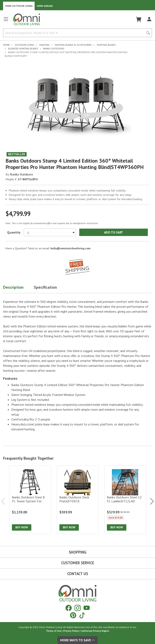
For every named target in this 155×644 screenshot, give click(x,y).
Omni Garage (45, 6)
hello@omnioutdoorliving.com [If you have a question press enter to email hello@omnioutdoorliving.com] (70, 248)
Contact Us (78, 574)
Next (150, 501)
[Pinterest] (73, 615)
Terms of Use (54, 631)
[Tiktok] (82, 615)
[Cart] (139, 19)
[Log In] (149, 19)
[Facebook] (69, 608)
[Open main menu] (6, 21)
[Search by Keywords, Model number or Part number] (75, 33)
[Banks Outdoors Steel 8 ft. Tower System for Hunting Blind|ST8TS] (30, 500)
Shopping (78, 552)
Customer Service (78, 563)
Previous (5, 501)
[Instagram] (78, 608)
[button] (18, 288)
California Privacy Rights (95, 631)
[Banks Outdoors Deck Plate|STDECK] (78, 500)
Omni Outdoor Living (19, 6)
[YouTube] (87, 608)
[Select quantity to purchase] (50, 232)
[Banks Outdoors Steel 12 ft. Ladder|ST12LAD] (125, 500)
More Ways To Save (78, 640)
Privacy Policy (71, 631)
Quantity (14, 232)
